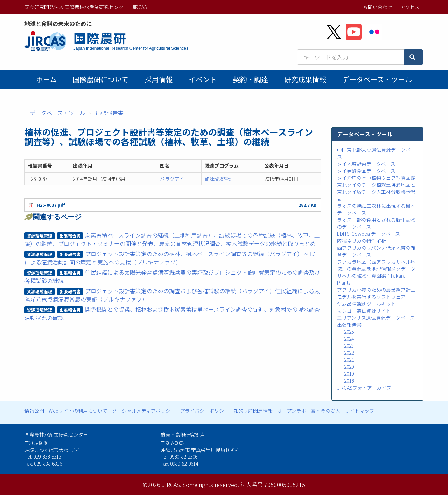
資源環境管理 (219, 179)
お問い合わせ (378, 7)
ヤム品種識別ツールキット (366, 304)
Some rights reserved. (211, 485)
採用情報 (159, 79)
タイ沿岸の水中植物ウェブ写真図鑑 (376, 178)
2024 (349, 339)
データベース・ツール (377, 79)
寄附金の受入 (325, 411)
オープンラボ (292, 411)
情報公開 (34, 411)
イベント (203, 79)
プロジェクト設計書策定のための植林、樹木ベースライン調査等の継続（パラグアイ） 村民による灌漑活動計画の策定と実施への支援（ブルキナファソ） (170, 258)
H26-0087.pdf (51, 205)
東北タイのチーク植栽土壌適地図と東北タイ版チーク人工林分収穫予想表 (376, 192)
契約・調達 (251, 79)
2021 (349, 360)
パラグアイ (172, 179)
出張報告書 (110, 113)
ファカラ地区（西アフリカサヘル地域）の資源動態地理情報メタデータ (376, 265)
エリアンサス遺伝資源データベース (376, 318)
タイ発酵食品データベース (366, 171)
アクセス (410, 7)
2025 (349, 332)
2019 (349, 374)
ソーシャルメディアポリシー (144, 411)
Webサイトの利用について (78, 411)
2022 (349, 353)
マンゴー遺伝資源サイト (364, 311)
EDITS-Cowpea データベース (369, 234)
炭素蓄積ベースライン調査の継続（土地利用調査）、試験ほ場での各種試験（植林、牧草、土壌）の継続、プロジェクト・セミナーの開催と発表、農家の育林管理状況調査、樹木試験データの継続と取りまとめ (172, 239)
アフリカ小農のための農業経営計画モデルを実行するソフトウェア (376, 293)
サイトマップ (359, 411)
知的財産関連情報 (253, 411)
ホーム (46, 79)
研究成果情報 (305, 79)
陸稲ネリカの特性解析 (362, 241)
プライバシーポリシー (204, 411)
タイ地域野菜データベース (366, 164)
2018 (349, 381)
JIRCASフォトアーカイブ (364, 388)
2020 (349, 367)
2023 (349, 346)
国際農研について (101, 79)
